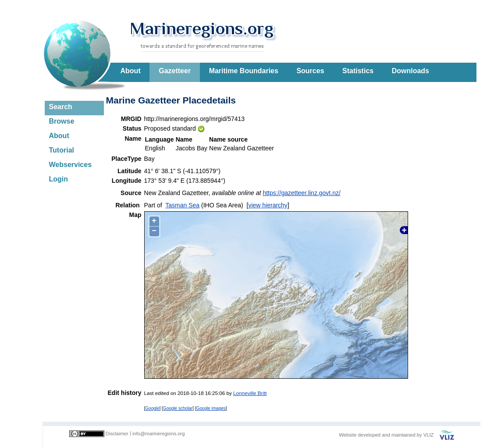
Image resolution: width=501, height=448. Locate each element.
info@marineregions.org (159, 434)
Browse (62, 121)
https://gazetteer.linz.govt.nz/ (301, 193)
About (131, 71)
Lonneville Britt (250, 393)
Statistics (358, 71)
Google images (211, 408)
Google (152, 408)
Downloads (410, 71)
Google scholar (178, 408)
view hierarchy (268, 205)
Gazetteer (175, 71)
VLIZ (429, 435)
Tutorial (62, 150)
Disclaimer (117, 434)
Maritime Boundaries (244, 71)
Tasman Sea (182, 205)
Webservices (71, 165)
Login (59, 179)
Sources (310, 71)
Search (61, 107)
